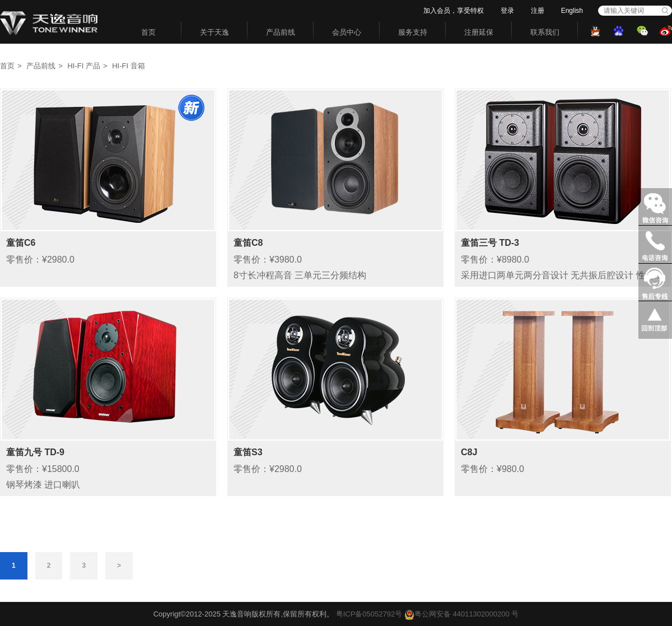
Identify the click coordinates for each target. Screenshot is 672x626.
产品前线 (281, 32)
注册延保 (479, 32)
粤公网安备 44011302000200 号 (461, 614)
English (572, 11)
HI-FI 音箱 (129, 66)
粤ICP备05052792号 (369, 614)
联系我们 (545, 32)
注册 (538, 11)
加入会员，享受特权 (454, 11)
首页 (148, 32)
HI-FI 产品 (84, 66)
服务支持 (413, 32)
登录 (507, 11)
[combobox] (629, 11)
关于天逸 (214, 32)
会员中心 (347, 32)
